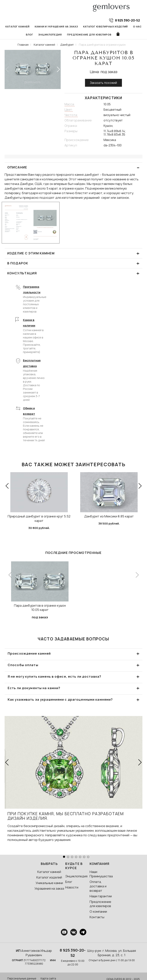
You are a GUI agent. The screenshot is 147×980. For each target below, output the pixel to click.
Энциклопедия (50, 35)
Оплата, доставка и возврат (98, 886)
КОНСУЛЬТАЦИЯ (73, 273)
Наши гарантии (101, 896)
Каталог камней (17, 27)
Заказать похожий (103, 83)
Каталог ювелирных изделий (106, 27)
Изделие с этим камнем (73, 254)
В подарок (73, 264)
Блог (29, 35)
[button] (58, 70)
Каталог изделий (49, 878)
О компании (98, 912)
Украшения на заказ (49, 889)
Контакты (97, 917)
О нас (137, 27)
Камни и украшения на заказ (56, 27)
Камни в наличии (29, 323)
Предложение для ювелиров (89, 35)
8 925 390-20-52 (73, 953)
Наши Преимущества (101, 874)
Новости (72, 888)
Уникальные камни (49, 883)
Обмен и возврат (29, 411)
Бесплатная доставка (32, 363)
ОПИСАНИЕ (73, 168)
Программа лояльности (32, 290)
